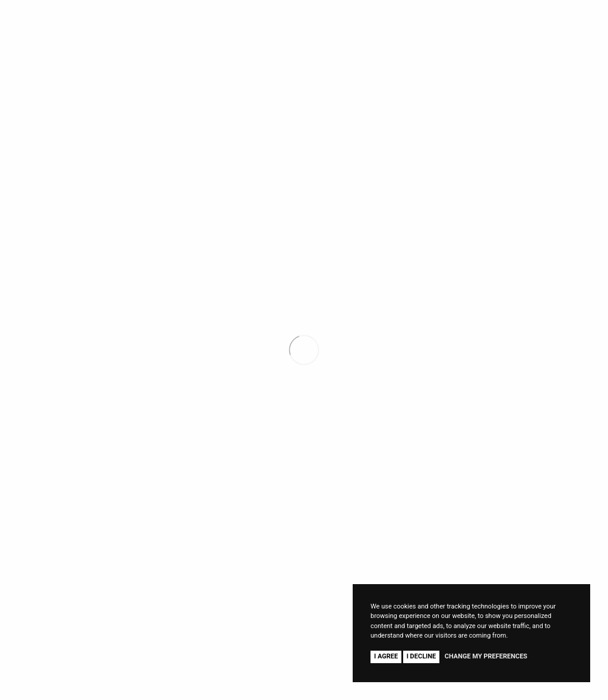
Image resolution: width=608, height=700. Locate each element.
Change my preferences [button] (486, 656)
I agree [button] (386, 656)
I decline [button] (422, 656)
